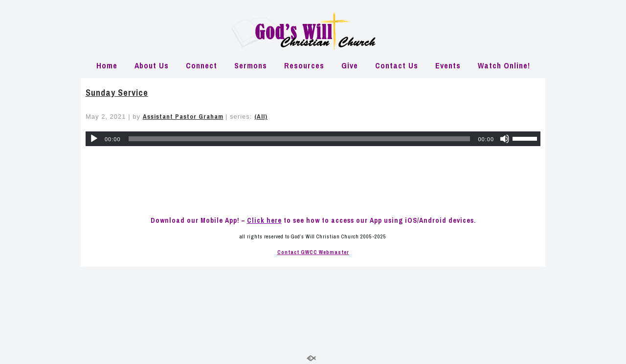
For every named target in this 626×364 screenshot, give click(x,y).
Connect (201, 65)
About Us (152, 65)
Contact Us (397, 65)
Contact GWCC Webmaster (313, 252)
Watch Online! (504, 65)
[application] (313, 139)
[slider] (300, 139)
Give (350, 65)
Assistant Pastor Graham (183, 117)
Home (107, 65)
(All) (261, 117)
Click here (264, 220)
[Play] (94, 139)
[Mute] (505, 139)
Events (448, 65)
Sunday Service (117, 93)
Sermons (251, 65)
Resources (304, 65)
